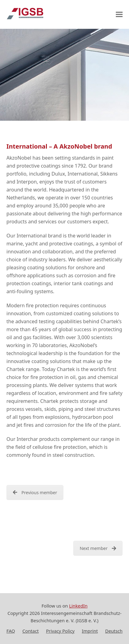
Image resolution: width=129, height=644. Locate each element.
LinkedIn (78, 606)
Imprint (90, 631)
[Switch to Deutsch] (114, 631)
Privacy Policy (60, 631)
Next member (98, 548)
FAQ (11, 631)
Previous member (35, 492)
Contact (30, 631)
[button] (119, 15)
